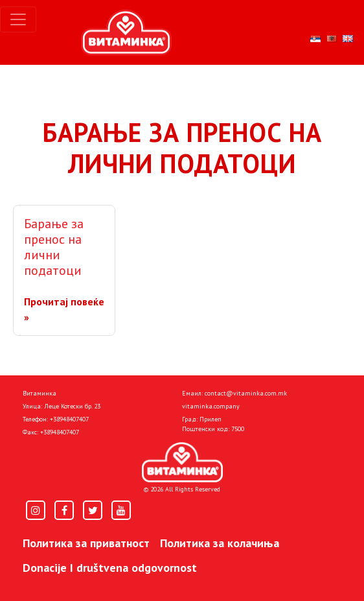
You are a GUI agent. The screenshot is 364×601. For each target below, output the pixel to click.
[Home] (182, 462)
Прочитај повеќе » (64, 309)
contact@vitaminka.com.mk (246, 393)
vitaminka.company (211, 406)
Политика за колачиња (220, 543)
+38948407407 (69, 419)
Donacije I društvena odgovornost (110, 568)
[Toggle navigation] (18, 19)
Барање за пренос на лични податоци (54, 247)
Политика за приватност (86, 543)
